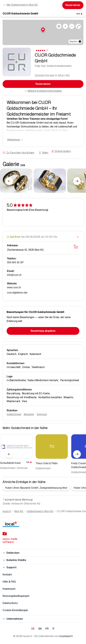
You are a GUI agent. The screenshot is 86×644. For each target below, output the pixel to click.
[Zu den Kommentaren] (80, 14)
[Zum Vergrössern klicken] (16, 181)
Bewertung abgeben (43, 331)
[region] (43, 32)
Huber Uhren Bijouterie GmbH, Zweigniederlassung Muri (36, 488)
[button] (43, 30)
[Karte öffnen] (76, 247)
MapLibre (73, 42)
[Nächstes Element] (77, 181)
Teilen (43, 153)
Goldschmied (14, 414)
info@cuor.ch (14, 275)
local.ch (7, 511)
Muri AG (19, 511)
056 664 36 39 (15, 262)
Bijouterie (29, 414)
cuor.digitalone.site (17, 293)
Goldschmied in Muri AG (40, 511)
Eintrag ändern (61, 151)
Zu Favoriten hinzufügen (20, 153)
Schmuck (42, 414)
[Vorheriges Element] (9, 181)
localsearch (66, 636)
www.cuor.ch (14, 287)
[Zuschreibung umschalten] (80, 42)
